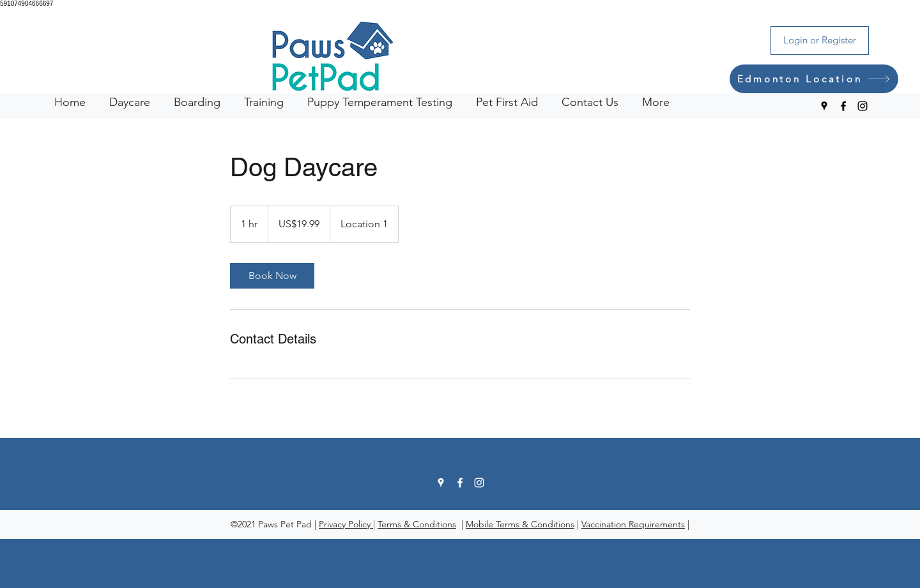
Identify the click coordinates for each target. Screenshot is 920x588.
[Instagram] (862, 106)
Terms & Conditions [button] (417, 524)
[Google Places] (824, 106)
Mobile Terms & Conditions (520, 524)
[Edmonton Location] (814, 79)
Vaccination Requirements (633, 524)
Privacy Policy (346, 524)
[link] (272, 276)
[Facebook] (843, 106)
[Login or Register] (820, 41)
